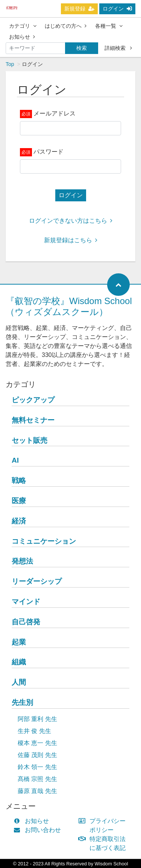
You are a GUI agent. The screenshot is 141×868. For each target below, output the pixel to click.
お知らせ (22, 37)
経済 (19, 521)
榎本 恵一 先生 (37, 743)
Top (10, 64)
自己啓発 (26, 622)
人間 (19, 682)
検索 (82, 48)
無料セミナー (33, 420)
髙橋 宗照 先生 (37, 779)
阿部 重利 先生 (37, 719)
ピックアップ (33, 400)
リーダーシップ (37, 581)
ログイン (117, 9)
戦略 (19, 480)
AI (15, 460)
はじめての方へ (66, 26)
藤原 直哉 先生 (37, 791)
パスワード (49, 152)
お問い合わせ (39, 830)
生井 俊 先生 (34, 731)
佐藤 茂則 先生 (37, 755)
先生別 (22, 702)
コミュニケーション (44, 541)
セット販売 (30, 440)
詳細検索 (118, 48)
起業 (19, 642)
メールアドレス (55, 113)
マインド (26, 602)
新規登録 (79, 9)
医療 (19, 501)
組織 (19, 662)
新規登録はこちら (71, 240)
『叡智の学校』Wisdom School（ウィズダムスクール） (69, 306)
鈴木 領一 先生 (37, 767)
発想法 (22, 561)
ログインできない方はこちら (71, 221)
